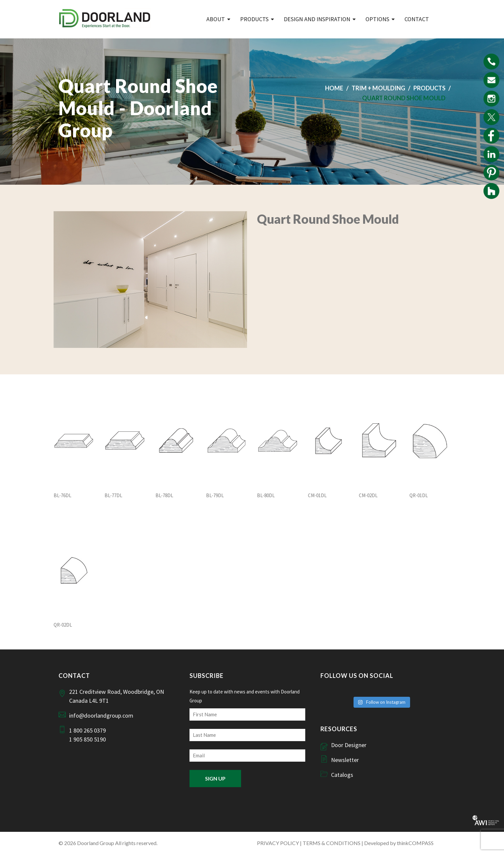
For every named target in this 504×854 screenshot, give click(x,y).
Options (377, 19)
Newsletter (345, 760)
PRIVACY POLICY (278, 843)
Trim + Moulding (378, 88)
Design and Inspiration (317, 19)
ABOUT (216, 19)
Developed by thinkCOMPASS (399, 843)
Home (334, 88)
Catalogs (342, 775)
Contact (417, 19)
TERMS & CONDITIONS (332, 843)
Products (254, 19)
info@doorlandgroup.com (101, 715)
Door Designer (349, 745)
